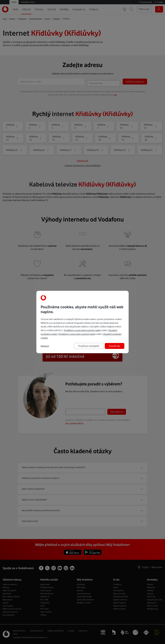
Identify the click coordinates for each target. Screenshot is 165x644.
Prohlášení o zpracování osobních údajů (82, 330)
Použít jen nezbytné (89, 346)
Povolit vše (115, 346)
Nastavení (45, 346)
